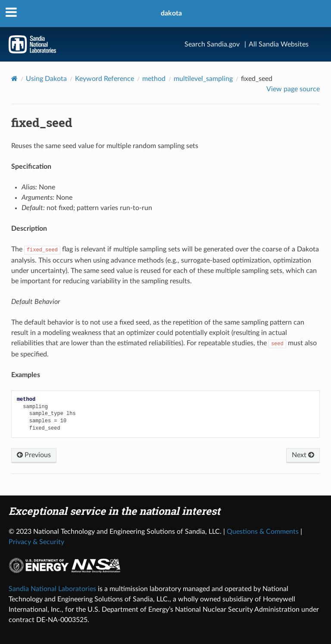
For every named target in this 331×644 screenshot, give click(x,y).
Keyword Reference (105, 79)
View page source (293, 89)
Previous (34, 455)
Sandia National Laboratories (52, 589)
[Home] (14, 79)
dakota (171, 13)
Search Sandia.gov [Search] (212, 44)
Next (303, 455)
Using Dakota (46, 79)
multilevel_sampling (203, 79)
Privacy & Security (36, 542)
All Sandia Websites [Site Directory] (279, 44)
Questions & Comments (263, 532)
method (154, 79)
